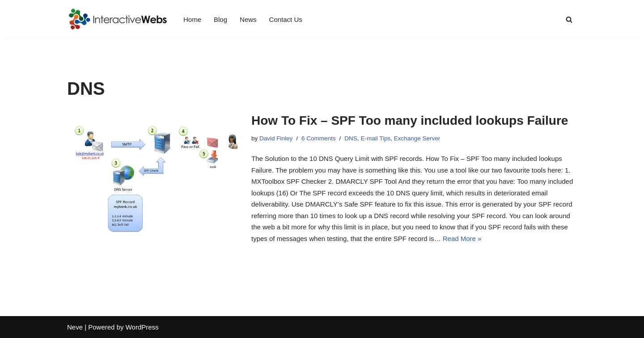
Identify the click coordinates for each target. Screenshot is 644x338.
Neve (75, 327)
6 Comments (319, 138)
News (248, 19)
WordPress (142, 327)
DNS (351, 138)
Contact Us (286, 19)
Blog (220, 19)
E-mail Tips (375, 138)
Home (192, 19)
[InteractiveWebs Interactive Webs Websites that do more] (118, 19)
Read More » (462, 239)
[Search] (569, 19)
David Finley (276, 138)
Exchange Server (417, 138)
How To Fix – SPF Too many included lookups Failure (410, 120)
